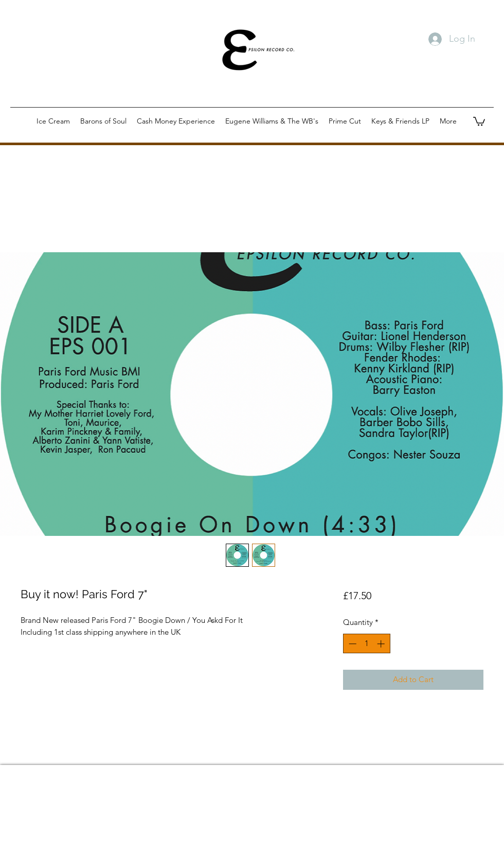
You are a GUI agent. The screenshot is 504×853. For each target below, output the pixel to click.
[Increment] (382, 644)
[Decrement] (352, 644)
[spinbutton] (366, 644)
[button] (479, 121)
